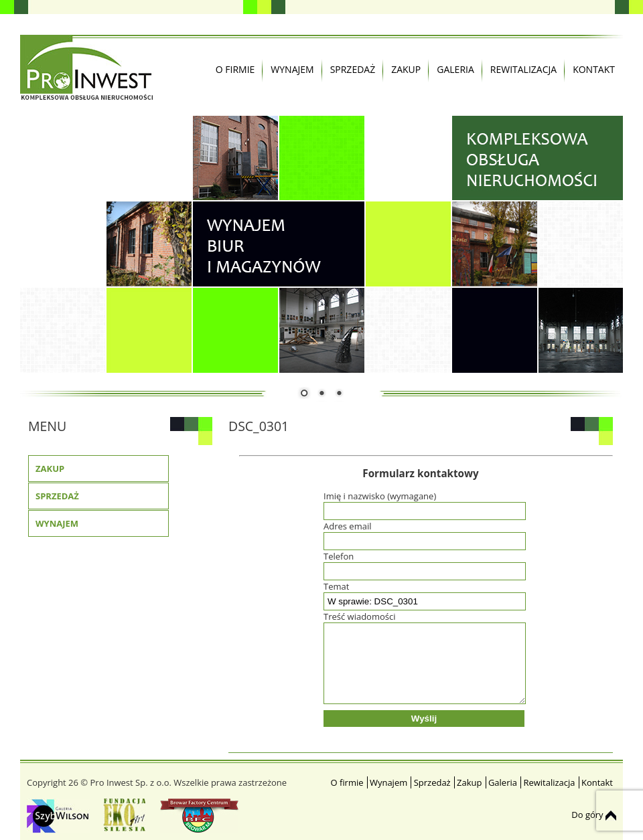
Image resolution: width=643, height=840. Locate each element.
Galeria (455, 69)
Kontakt (594, 69)
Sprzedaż (353, 69)
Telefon (421, 564)
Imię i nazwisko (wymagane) (421, 503)
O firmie (235, 69)
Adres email (421, 533)
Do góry (594, 815)
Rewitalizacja (523, 69)
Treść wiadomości (421, 659)
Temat (421, 594)
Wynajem (292, 69)
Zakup (406, 69)
